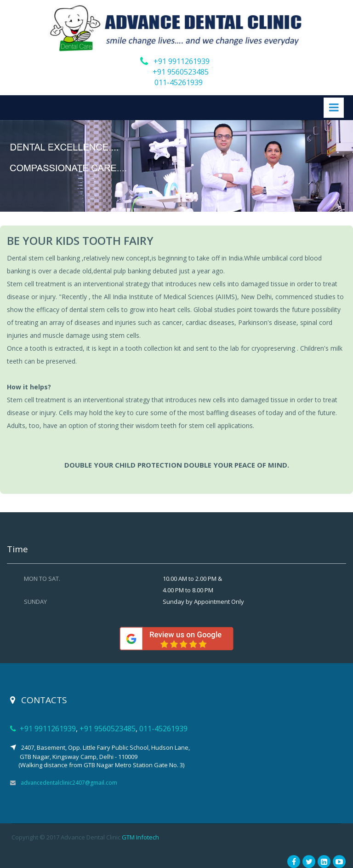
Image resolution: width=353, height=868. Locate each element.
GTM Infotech (140, 837)
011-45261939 (179, 82)
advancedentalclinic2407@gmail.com (69, 783)
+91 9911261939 (182, 61)
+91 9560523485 (181, 72)
